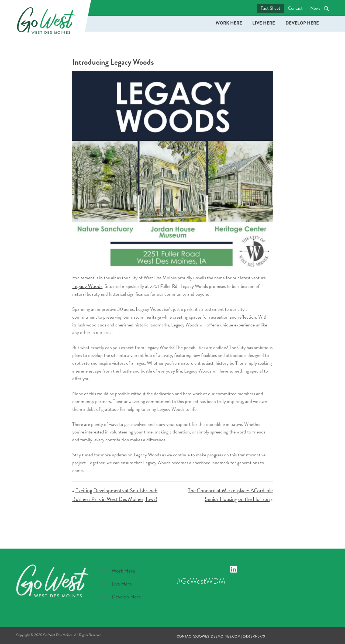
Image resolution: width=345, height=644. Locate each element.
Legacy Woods (87, 286)
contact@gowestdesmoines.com (208, 636)
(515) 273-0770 (254, 636)
